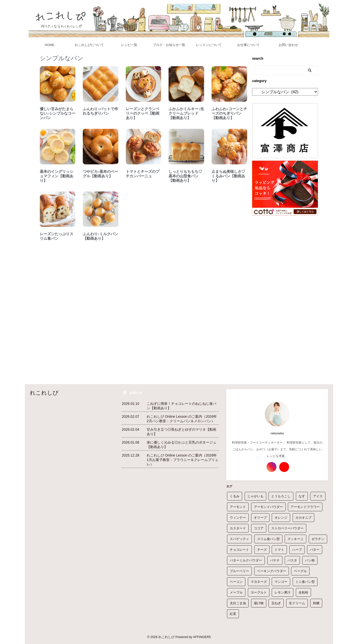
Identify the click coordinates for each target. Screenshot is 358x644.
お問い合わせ (288, 45)
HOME (50, 45)
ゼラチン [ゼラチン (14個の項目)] (318, 539)
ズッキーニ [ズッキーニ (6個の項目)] (295, 539)
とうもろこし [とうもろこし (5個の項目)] (281, 496)
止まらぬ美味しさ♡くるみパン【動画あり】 (228, 176)
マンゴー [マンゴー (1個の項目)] (281, 582)
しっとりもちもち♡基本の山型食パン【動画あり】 (185, 176)
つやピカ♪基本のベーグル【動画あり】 (101, 174)
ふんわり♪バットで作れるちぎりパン (101, 111)
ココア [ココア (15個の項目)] (259, 528)
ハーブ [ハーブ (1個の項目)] (297, 550)
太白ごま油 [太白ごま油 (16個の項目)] (238, 603)
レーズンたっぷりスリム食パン (57, 236)
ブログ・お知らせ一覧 (169, 45)
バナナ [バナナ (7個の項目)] (275, 560)
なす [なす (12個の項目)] (302, 496)
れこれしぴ (44, 393)
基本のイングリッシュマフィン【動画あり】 (57, 176)
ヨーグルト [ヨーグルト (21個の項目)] (259, 592)
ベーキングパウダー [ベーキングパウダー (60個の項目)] (272, 571)
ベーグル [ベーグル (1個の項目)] (300, 571)
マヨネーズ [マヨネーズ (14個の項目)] (259, 582)
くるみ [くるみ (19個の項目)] (235, 496)
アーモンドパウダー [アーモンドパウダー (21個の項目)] (268, 507)
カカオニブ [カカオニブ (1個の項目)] (303, 518)
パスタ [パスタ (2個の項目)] (292, 560)
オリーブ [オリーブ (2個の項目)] (260, 518)
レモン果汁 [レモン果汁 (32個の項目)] (283, 592)
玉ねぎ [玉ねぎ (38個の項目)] (276, 603)
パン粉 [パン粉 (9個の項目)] (310, 560)
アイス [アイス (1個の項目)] (318, 496)
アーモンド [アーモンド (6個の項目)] (238, 507)
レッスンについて (209, 45)
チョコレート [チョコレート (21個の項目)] (239, 550)
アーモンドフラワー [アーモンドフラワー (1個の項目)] (305, 507)
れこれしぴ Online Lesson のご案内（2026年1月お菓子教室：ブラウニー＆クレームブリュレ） (182, 460)
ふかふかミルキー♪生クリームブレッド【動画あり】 (186, 113)
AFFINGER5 (202, 637)
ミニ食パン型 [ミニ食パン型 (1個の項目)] (305, 582)
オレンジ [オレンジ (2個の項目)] (281, 518)
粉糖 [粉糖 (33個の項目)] (316, 603)
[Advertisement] (285, 293)
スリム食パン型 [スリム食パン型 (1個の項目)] (268, 539)
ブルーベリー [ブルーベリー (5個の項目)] (239, 571)
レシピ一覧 (129, 45)
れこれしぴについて (89, 45)
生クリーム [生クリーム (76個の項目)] (297, 603)
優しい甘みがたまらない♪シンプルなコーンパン (58, 113)
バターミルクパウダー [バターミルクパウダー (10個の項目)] (246, 560)
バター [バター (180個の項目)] (315, 550)
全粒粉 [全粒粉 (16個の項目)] (303, 592)
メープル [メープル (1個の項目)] (236, 592)
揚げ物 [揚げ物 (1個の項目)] (259, 603)
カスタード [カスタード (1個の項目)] (238, 528)
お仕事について (248, 45)
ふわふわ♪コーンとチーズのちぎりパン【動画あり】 (229, 113)
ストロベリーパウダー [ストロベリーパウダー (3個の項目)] (287, 528)
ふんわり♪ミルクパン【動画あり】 (101, 236)
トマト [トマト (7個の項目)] (279, 550)
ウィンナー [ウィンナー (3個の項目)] (238, 518)
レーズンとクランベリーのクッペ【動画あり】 (143, 113)
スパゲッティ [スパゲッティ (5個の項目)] (239, 539)
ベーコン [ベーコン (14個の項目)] (236, 582)
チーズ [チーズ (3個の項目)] (262, 550)
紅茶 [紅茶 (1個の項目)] (233, 614)
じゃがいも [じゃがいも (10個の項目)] (255, 496)
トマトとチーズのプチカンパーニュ (143, 174)
